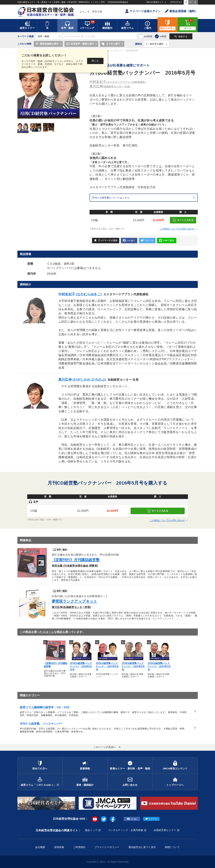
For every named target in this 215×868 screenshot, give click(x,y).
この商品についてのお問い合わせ (179, 229)
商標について (172, 847)
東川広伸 (110, 86)
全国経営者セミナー (165, 830)
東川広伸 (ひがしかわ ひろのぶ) (82, 380)
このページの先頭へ (108, 747)
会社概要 (40, 847)
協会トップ (91, 830)
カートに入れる (183, 220)
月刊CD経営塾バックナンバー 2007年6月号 (107, 666)
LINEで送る (167, 241)
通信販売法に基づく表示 (142, 847)
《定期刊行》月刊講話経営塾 (76, 560)
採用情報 (59, 847)
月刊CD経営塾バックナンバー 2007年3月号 (159, 666)
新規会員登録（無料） (181, 11)
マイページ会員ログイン (143, 11)
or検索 (163, 36)
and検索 (148, 36)
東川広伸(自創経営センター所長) (72, 607)
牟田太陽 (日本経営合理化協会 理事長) (75, 566)
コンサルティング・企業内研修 (126, 830)
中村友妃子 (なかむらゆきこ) (80, 294)
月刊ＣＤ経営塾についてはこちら (111, 198)
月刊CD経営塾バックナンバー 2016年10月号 (81, 666)
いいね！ (129, 241)
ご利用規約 (79, 847)
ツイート (147, 241)
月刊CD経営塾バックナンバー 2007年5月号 (133, 666)
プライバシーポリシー (107, 847)
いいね (132, 819)
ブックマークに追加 (106, 240)
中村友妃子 (118, 82)
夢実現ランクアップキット (75, 601)
